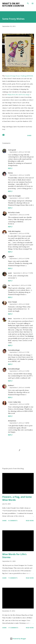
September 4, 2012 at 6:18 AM (19, 304)
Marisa (10, 173)
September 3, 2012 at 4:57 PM (19, 233)
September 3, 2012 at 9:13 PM (21, 285)
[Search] (28, 3)
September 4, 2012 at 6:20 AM (23, 319)
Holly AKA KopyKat (14, 231)
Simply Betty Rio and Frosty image (19, 95)
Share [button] (29, 135)
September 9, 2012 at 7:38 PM (19, 423)
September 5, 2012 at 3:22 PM (19, 404)
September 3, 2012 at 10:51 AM (20, 152)
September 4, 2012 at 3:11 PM (19, 352)
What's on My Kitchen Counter (13, 5)
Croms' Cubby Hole (14, 402)
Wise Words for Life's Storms (14, 556)
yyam (10, 273)
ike (9, 285)
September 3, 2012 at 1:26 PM (19, 198)
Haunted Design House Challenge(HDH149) (19, 76)
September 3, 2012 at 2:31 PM (19, 215)
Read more (30, 521)
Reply (10, 168)
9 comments (13, 521)
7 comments (13, 578)
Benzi (10, 319)
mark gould (12, 150)
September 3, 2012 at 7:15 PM (23, 273)
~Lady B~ (11, 256)
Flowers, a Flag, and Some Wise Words (17, 498)
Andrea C (11, 385)
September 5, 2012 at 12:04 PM (20, 388)
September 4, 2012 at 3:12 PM (19, 371)
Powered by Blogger (18, 639)
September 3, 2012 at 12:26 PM (20, 175)
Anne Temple (12, 302)
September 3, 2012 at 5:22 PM (19, 258)
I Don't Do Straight (14, 196)
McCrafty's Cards (14, 212)
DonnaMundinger (14, 350)
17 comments (13, 628)
